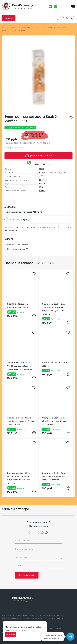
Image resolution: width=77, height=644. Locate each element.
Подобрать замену (38, 163)
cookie (31, 627)
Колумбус (25, 220)
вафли (42, 184)
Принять (11, 634)
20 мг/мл (43, 180)
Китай (42, 191)
